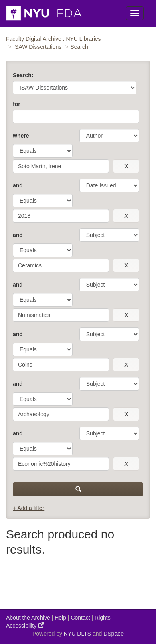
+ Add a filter (28, 508)
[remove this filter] (126, 166)
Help (60, 618)
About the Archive (28, 618)
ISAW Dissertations (37, 47)
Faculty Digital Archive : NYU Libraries (54, 39)
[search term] (61, 166)
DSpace (113, 634)
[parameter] (109, 136)
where (21, 136)
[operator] (43, 151)
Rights (103, 618)
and (18, 185)
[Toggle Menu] (135, 13)
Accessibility (25, 625)
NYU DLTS (77, 634)
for (17, 104)
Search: (23, 75)
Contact (80, 618)
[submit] (78, 489)
